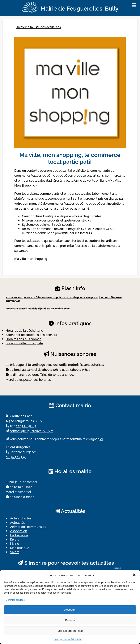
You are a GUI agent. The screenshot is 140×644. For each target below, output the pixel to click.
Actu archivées (21, 518)
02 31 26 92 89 (26, 426)
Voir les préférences (70, 631)
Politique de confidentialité (68, 639)
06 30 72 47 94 (16, 457)
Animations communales (28, 527)
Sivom (15, 552)
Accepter (70, 610)
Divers (15, 539)
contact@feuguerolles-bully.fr (31, 431)
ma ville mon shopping (31, 258)
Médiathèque (20, 548)
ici (101, 439)
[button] (134, 575)
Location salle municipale (24, 343)
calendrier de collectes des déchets (31, 335)
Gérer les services (15, 600)
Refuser (70, 620)
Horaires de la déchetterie (24, 330)
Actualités (17, 522)
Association (19, 531)
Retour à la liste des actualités (38, 27)
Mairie (15, 543)
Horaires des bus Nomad (24, 339)
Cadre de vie (19, 535)
